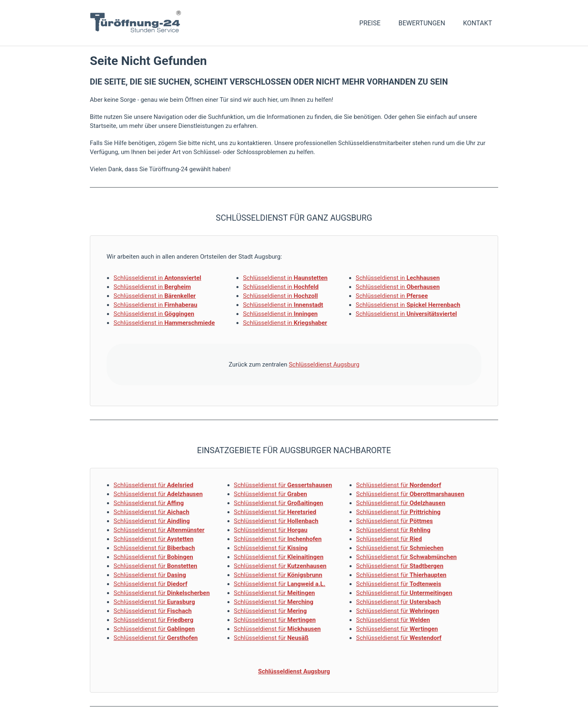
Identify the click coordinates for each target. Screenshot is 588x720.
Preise (370, 23)
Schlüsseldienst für (153, 485)
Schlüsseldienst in (157, 278)
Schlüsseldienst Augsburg (324, 364)
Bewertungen (422, 23)
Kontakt (478, 23)
